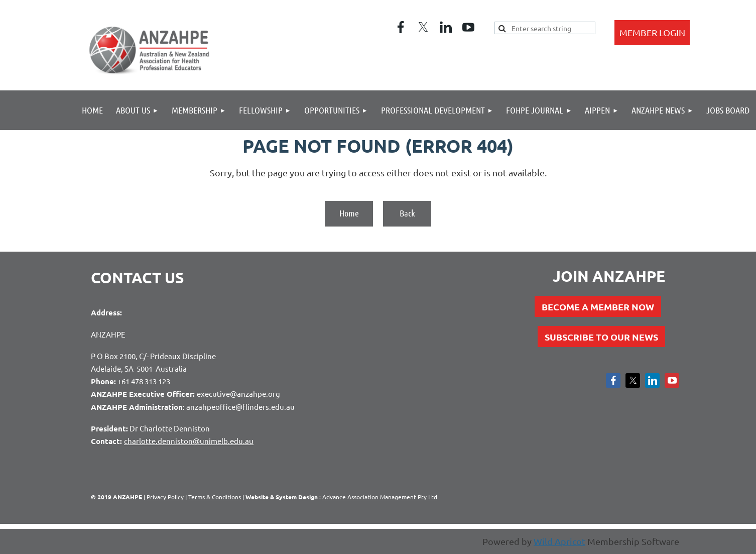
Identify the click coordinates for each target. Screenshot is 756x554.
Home (349, 213)
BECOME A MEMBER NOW (598, 307)
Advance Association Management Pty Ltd (380, 497)
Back (407, 213)
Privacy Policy (165, 497)
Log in (652, 33)
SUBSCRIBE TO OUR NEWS (601, 337)
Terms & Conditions (215, 497)
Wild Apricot (559, 541)
